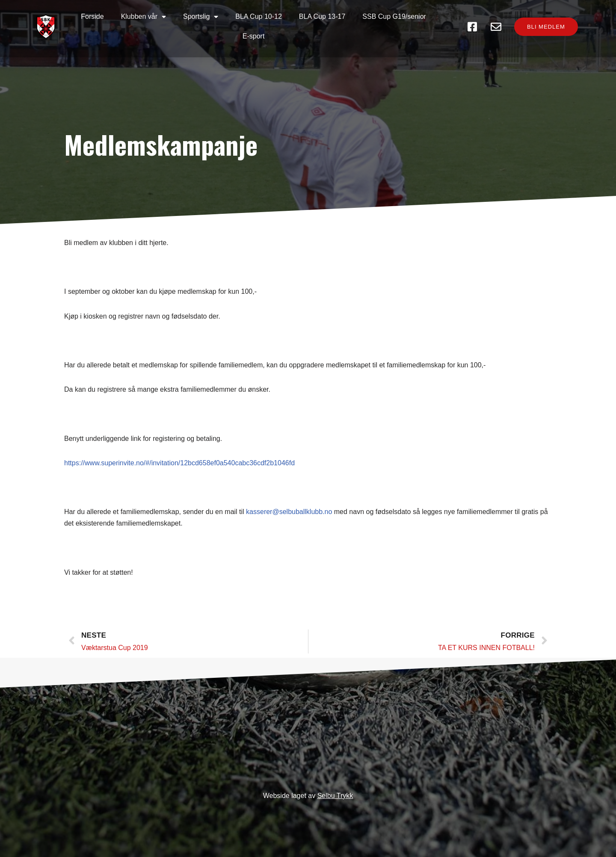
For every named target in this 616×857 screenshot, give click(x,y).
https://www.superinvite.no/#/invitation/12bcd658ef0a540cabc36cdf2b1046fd (179, 463)
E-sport (254, 36)
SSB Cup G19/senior (394, 16)
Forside (92, 16)
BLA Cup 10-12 (259, 16)
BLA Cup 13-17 (322, 16)
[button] (546, 27)
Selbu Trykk (335, 796)
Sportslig (201, 17)
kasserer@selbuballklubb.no (289, 512)
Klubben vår (144, 17)
